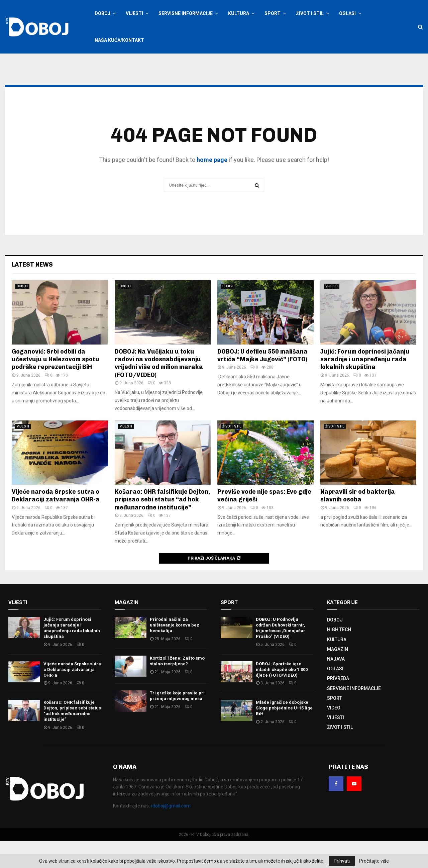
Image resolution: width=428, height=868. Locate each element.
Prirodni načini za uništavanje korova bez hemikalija (175, 652)
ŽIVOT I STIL (310, 13)
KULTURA (239, 13)
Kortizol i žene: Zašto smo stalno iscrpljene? (177, 688)
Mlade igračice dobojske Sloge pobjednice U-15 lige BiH (284, 735)
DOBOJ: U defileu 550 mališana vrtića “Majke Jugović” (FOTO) (262, 382)
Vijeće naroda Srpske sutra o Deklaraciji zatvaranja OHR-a (56, 522)
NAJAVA (336, 686)
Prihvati (342, 861)
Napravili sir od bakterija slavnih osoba (358, 522)
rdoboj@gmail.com (171, 833)
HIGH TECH (339, 656)
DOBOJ (102, 13)
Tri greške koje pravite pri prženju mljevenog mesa (177, 722)
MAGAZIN (338, 676)
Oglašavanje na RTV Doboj (173, 63)
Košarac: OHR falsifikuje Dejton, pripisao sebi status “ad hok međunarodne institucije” (162, 526)
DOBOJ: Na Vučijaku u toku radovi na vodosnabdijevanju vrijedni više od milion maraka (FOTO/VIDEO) (159, 390)
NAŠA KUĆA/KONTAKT (119, 40)
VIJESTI (134, 13)
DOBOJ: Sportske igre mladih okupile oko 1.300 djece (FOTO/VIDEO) (282, 696)
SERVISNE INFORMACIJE (186, 13)
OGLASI (347, 13)
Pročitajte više (374, 861)
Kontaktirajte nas (219, 63)
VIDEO (334, 735)
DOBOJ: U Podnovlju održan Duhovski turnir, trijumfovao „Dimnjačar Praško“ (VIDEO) (281, 655)
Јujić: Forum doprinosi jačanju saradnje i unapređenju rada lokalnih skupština (365, 386)
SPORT (273, 13)
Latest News (32, 291)
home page (212, 186)
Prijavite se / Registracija (112, 63)
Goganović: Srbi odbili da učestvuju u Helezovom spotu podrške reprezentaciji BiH (56, 386)
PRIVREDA (338, 705)
